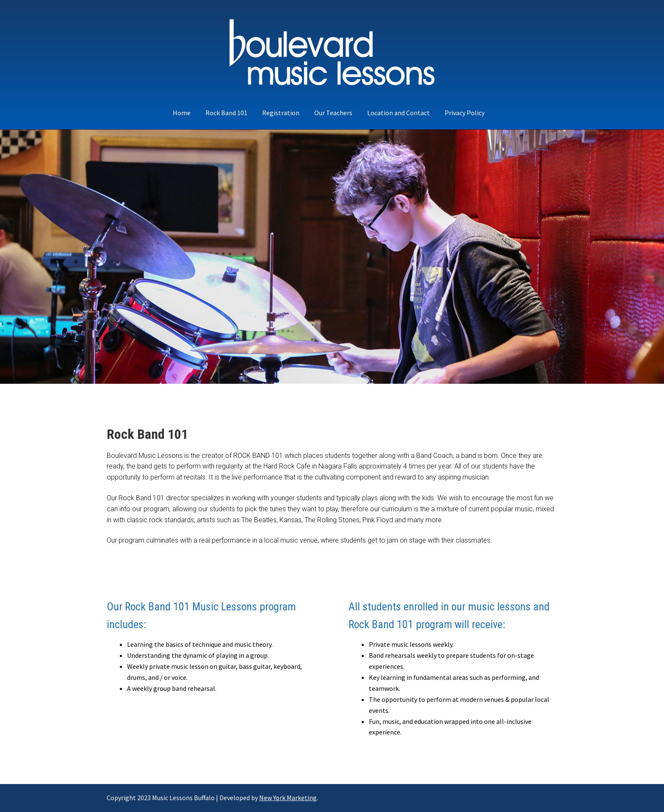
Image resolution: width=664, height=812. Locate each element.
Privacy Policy (465, 113)
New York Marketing (288, 798)
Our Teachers (333, 113)
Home (182, 113)
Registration (281, 113)
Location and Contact (398, 113)
